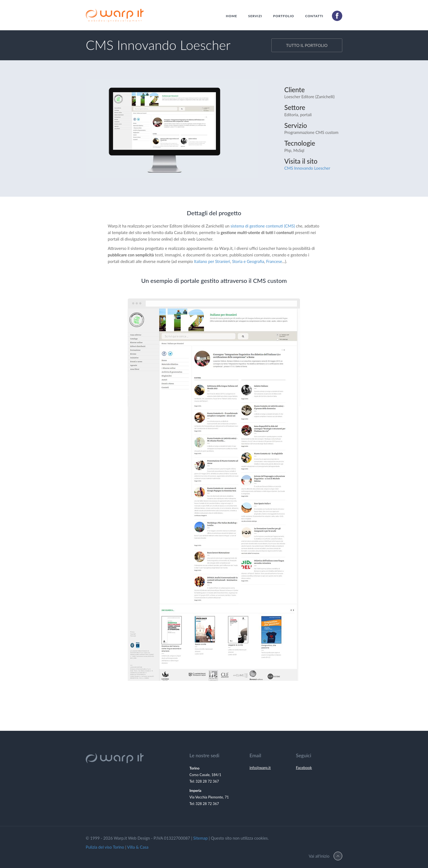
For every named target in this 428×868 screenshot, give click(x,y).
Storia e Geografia (248, 261)
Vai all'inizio (319, 856)
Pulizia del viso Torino (105, 847)
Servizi (255, 16)
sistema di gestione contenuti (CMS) (263, 226)
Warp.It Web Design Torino (115, 17)
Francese (274, 261)
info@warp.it (260, 767)
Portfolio (284, 16)
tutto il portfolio (307, 45)
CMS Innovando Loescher (307, 168)
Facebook (304, 767)
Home (232, 16)
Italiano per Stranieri (212, 261)
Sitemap (200, 838)
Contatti (314, 16)
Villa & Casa (138, 847)
